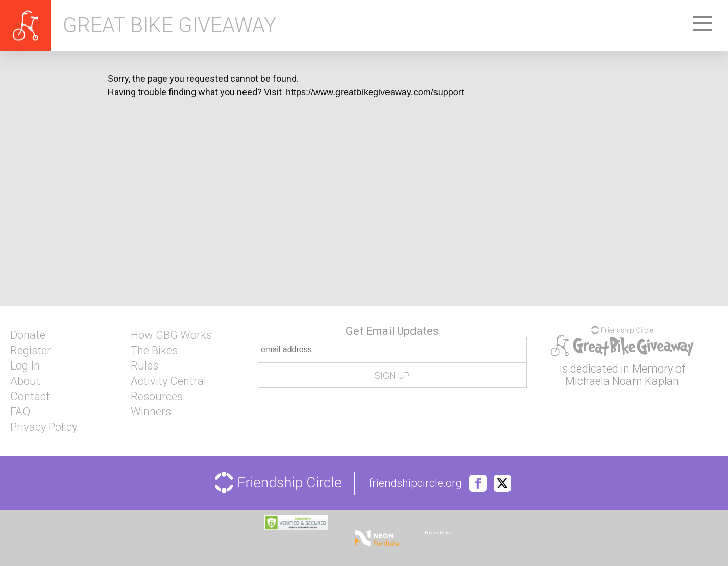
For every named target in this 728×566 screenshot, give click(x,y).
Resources (157, 397)
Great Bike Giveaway (169, 26)
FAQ (20, 412)
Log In (25, 366)
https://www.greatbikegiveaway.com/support (375, 92)
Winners (151, 412)
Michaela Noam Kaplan (622, 381)
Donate (28, 335)
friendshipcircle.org (415, 483)
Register (31, 351)
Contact (30, 397)
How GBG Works (171, 335)
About (25, 381)
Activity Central (168, 381)
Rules (144, 366)
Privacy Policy (44, 427)
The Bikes (154, 351)
